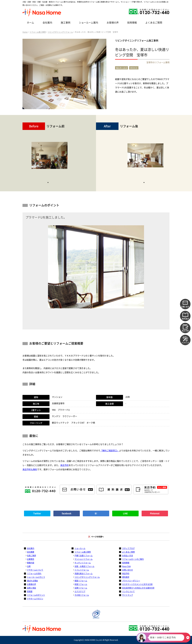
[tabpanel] (49, 157)
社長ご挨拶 (31, 556)
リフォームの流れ (34, 573)
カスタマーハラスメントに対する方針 (137, 584)
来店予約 (64, 465)
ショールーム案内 (88, 23)
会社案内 (47, 23)
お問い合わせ (127, 570)
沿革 (29, 566)
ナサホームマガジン (35, 599)
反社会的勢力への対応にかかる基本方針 (138, 588)
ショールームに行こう (36, 577)
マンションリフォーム (84, 559)
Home (25, 32)
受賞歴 (30, 591)
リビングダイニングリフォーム (60, 32)
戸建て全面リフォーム (84, 556)
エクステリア (80, 591)
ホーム (30, 23)
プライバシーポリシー (131, 581)
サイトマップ (127, 595)
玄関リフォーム (81, 588)
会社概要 (31, 552)
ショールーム (80, 548)
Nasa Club (126, 566)
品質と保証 (31, 588)
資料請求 (126, 577)
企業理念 (31, 559)
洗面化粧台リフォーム (84, 573)
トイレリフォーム (82, 570)
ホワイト (134, 68)
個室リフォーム (81, 581)
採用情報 (132, 23)
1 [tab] (48, 182)
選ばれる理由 (32, 581)
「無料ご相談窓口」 (110, 451)
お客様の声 (113, 23)
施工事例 (66, 23)
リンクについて (128, 591)
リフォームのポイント (36, 595)
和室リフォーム (81, 584)
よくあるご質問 (154, 23)
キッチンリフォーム (83, 563)
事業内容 (31, 563)
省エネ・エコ (121, 68)
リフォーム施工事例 (38, 32)
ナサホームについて (35, 570)
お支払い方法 (127, 556)
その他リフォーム (82, 595)
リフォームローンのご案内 (133, 559)
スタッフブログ (128, 548)
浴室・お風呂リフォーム (84, 566)
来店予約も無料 (30, 469)
